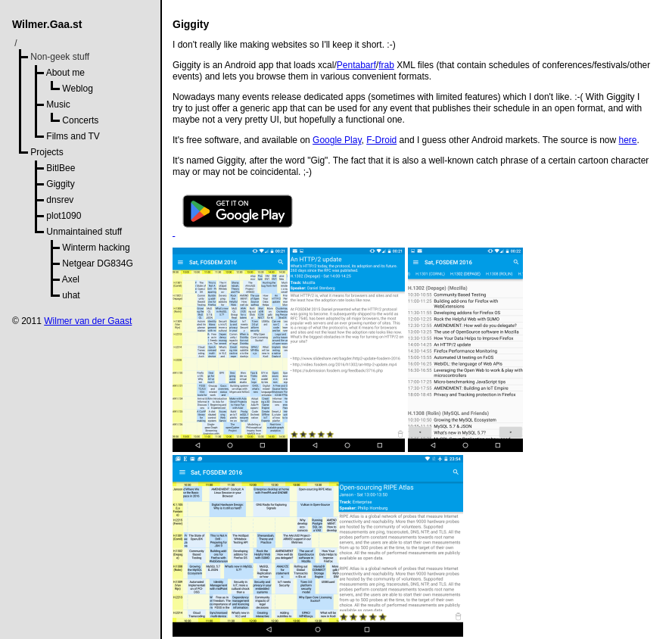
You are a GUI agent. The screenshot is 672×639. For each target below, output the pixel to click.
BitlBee (61, 168)
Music (58, 104)
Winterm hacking (96, 248)
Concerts (80, 120)
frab (386, 65)
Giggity (60, 184)
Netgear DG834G (97, 263)
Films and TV (73, 136)
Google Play (337, 140)
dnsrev (60, 200)
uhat (71, 295)
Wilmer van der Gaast (88, 321)
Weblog (77, 89)
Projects (47, 152)
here (628, 140)
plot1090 (64, 216)
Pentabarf (356, 65)
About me (65, 73)
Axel (71, 279)
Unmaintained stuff (84, 232)
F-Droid (381, 140)
